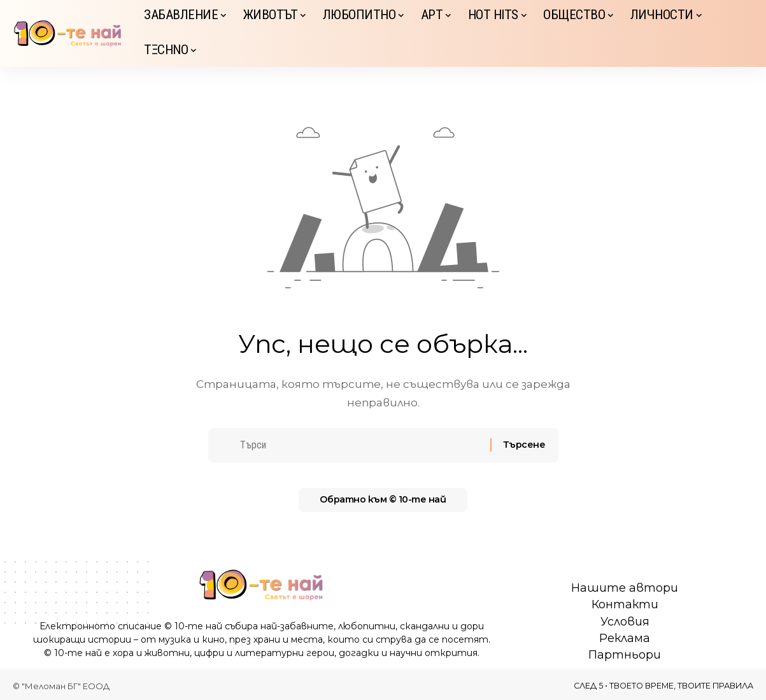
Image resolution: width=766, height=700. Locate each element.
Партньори (625, 655)
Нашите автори (625, 588)
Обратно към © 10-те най (383, 504)
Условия (625, 622)
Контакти (625, 604)
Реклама (625, 638)
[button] (744, 34)
